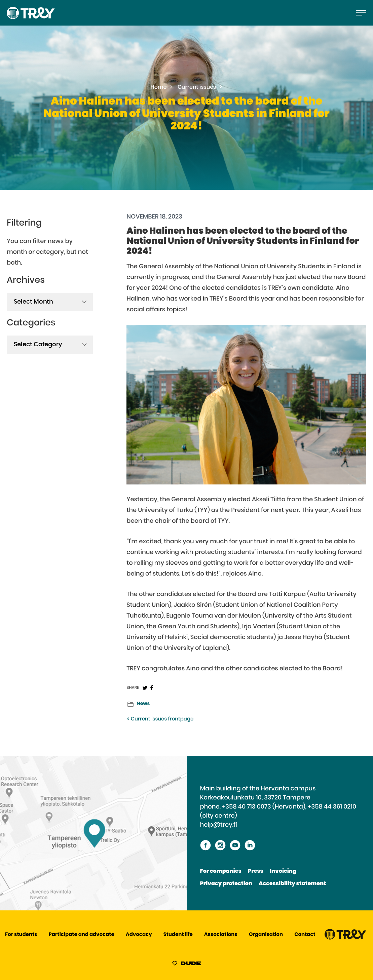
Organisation (266, 935)
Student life (178, 935)
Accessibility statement (292, 884)
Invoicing (283, 871)
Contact (305, 935)
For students (21, 935)
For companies (221, 871)
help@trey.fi (219, 825)
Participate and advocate (82, 935)
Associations (221, 935)
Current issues (197, 87)
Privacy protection (226, 884)
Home (159, 87)
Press (256, 871)
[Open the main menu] (361, 13)
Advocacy (139, 935)
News (143, 704)
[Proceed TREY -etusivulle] (345, 938)
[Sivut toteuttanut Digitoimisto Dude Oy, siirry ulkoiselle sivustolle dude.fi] (186, 965)
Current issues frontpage (160, 719)
